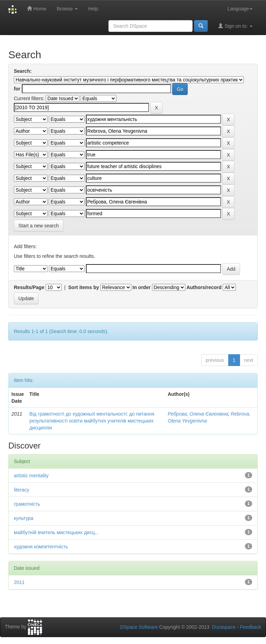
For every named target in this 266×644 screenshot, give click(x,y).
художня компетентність (41, 547)
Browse (67, 9)
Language (240, 9)
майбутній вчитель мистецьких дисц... (56, 532)
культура (24, 518)
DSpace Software (139, 627)
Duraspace (224, 627)
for (17, 89)
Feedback (251, 627)
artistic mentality (31, 476)
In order (142, 287)
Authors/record (204, 287)
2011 (19, 582)
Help (93, 9)
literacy (21, 490)
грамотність (27, 504)
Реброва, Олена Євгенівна (198, 414)
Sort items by (84, 287)
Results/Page (29, 287)
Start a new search (39, 226)
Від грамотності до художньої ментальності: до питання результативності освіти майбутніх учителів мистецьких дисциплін (92, 421)
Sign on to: (235, 26)
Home (37, 8)
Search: (23, 71)
